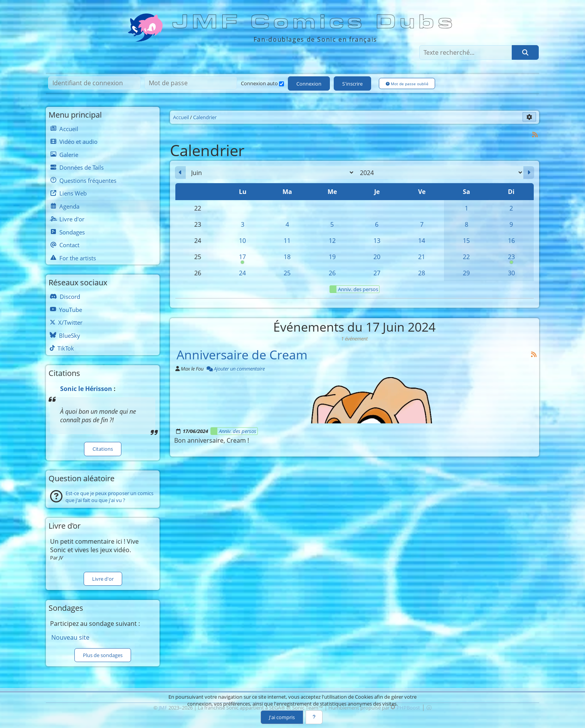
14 (422, 241)
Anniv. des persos (354, 289)
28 (422, 273)
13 (377, 241)
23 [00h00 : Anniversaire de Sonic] (511, 259)
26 (332, 273)
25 (287, 273)
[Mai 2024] (180, 173)
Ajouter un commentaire (236, 369)
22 (466, 257)
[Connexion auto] (282, 84)
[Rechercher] (525, 52)
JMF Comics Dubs (315, 22)
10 (242, 241)
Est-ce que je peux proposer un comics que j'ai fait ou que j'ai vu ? (109, 497)
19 (332, 257)
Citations (103, 449)
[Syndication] (535, 134)
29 (466, 273)
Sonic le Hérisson (86, 389)
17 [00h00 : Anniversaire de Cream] (242, 259)
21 (422, 257)
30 (511, 273)
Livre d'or (103, 579)
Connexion (309, 84)
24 (242, 273)
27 (377, 273)
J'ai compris (282, 717)
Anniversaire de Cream (242, 354)
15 (466, 241)
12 (332, 241)
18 (287, 257)
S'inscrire (352, 84)
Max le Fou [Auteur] (192, 369)
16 (511, 241)
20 (377, 257)
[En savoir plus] (314, 717)
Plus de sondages (103, 655)
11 (287, 241)
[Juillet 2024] (529, 173)
